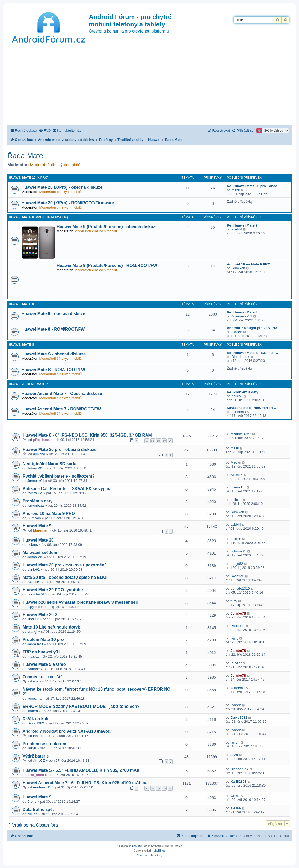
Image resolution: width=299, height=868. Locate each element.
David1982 (36, 723)
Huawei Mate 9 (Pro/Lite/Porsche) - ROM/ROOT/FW (107, 266)
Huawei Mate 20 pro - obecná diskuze (60, 449)
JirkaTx (33, 619)
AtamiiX (236, 475)
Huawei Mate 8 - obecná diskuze (53, 314)
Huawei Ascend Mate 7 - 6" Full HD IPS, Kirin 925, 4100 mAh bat (86, 783)
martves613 (42, 787)
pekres (33, 545)
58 (153, 441)
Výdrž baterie (36, 756)
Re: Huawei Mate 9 (242, 225)
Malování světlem (40, 553)
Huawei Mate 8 (21, 304)
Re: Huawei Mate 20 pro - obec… (254, 186)
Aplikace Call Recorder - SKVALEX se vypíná (67, 489)
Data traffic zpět (38, 809)
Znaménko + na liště (43, 677)
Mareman (41, 530)
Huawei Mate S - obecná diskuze (54, 354)
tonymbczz (36, 505)
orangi (32, 632)
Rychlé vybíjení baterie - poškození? (59, 476)
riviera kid (35, 493)
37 (153, 788)
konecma (239, 412)
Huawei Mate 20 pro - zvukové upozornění (64, 565)
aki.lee (32, 814)
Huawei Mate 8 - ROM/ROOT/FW (53, 329)
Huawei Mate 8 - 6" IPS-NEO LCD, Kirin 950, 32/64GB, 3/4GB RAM (87, 435)
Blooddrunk (240, 357)
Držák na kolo (36, 719)
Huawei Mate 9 (37, 526)
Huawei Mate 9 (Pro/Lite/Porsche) (38, 217)
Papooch (237, 626)
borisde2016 (37, 594)
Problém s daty (37, 501)
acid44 (237, 229)
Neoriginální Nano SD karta (49, 464)
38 (158, 788)
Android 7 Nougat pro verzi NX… (254, 328)
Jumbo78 (238, 613)
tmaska (33, 656)
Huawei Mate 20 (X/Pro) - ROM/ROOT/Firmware (68, 203)
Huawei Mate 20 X (40, 615)
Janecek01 (36, 481)
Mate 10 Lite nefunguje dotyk (51, 627)
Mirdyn (236, 462)
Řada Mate (25, 156)
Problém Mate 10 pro (43, 640)
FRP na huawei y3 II (42, 652)
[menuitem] (45, 130)
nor (36, 681)
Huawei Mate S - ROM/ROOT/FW (53, 370)
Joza (234, 755)
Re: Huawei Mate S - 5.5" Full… (252, 353)
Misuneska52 (242, 316)
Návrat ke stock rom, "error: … (252, 408)
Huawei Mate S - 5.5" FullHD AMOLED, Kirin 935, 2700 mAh (81, 770)
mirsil (236, 190)
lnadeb (237, 332)
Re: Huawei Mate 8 (242, 312)
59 (158, 441)
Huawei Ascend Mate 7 (28, 384)
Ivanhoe (33, 669)
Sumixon (238, 268)
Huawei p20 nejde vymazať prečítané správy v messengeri (80, 602)
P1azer (236, 663)
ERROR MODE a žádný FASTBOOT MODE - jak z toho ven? (81, 706)
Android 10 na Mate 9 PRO (249, 264)
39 (164, 788)
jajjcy (234, 638)
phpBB (136, 846)
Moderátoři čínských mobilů (55, 165)
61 (170, 441)
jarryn (32, 748)
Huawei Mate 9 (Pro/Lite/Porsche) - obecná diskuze (107, 227)
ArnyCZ (39, 761)
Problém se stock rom (44, 744)
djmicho (39, 454)
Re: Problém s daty (243, 392)
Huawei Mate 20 (38, 540)
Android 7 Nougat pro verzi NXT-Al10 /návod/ (67, 731)
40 (170, 788)
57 (147, 441)
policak (237, 396)
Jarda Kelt (35, 644)
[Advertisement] (149, 85)
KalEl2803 (238, 781)
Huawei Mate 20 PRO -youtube (53, 590)
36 (147, 788)
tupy (31, 607)
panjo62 (33, 569)
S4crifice (34, 582)
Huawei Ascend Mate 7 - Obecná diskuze (62, 393)
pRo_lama (41, 440)
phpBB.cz (159, 851)
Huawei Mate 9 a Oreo (44, 664)
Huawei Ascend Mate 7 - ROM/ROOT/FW (61, 409)
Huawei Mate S (21, 345)
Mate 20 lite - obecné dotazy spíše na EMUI (65, 577)
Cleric (32, 802)
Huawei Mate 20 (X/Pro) (29, 178)
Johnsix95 (35, 468)
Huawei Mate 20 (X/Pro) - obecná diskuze (62, 187)
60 (164, 441)
